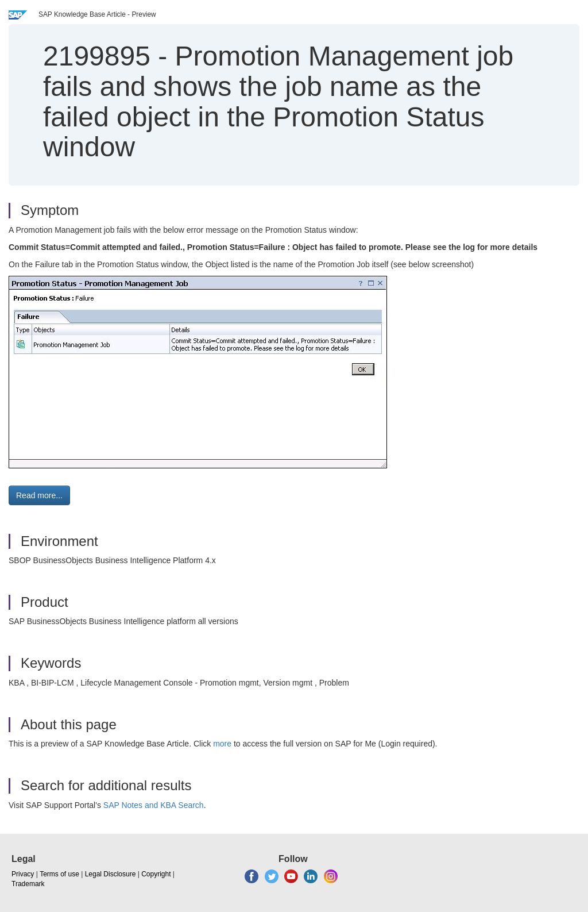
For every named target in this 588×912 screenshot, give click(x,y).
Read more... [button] (39, 495)
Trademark (28, 884)
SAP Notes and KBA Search (154, 805)
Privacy (23, 874)
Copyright (156, 874)
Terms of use (59, 874)
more (222, 744)
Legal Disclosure (111, 874)
